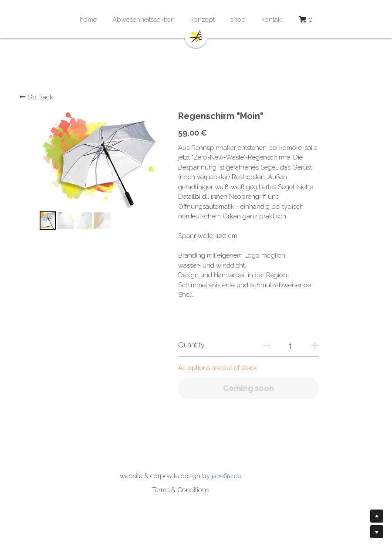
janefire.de (242, 476)
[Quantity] (298, 346)
